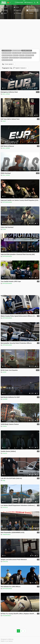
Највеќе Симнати (14, 68)
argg (4, 480)
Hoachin (5, 453)
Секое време (8, 64)
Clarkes (5, 426)
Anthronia (5, 561)
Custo (4, 229)
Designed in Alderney (7, 639)
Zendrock (5, 507)
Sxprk (4, 121)
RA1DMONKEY (7, 616)
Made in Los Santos (7, 641)
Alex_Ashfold (6, 94)
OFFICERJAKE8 (7, 202)
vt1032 (4, 372)
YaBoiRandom (7, 534)
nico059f (5, 399)
